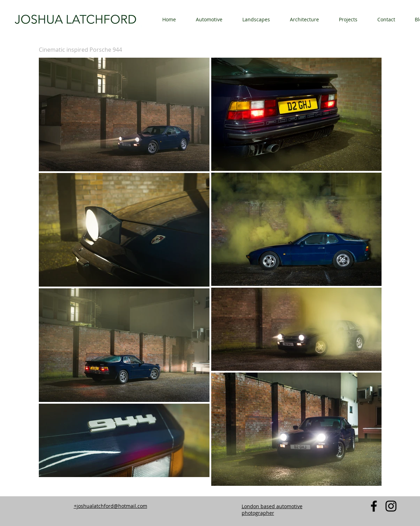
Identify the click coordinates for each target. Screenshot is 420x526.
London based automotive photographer (272, 510)
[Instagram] (391, 506)
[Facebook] (374, 506)
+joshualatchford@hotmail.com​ (111, 506)
